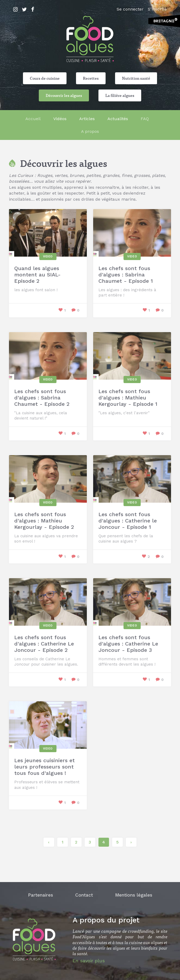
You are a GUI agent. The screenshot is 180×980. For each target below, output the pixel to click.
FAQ (145, 119)
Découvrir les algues (64, 95)
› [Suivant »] (131, 842)
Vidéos (60, 119)
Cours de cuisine (45, 78)
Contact (84, 895)
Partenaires (41, 895)
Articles (87, 119)
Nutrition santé (136, 78)
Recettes (91, 78)
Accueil (33, 119)
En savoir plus (89, 961)
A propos (90, 131)
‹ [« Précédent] (49, 842)
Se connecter (130, 9)
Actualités (118, 119)
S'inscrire (157, 9)
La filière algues (120, 95)
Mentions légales (134, 895)
